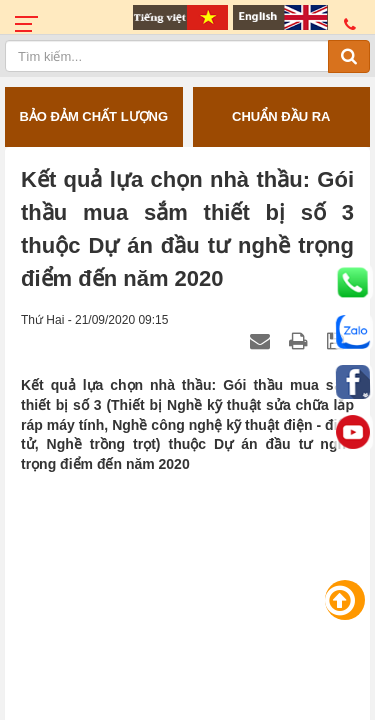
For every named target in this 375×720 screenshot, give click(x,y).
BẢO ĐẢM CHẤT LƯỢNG (93, 116)
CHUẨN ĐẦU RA (281, 116)
